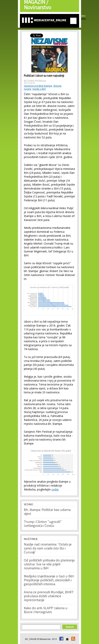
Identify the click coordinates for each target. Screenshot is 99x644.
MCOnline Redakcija (35, 81)
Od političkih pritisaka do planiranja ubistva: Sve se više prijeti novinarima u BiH (49, 565)
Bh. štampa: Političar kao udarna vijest (47, 512)
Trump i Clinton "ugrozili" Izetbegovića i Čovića (43, 524)
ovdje (55, 489)
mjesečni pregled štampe (38, 86)
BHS (83, 16)
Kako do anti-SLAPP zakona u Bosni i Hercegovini (46, 610)
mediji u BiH (39, 89)
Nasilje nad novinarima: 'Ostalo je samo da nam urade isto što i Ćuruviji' (48, 549)
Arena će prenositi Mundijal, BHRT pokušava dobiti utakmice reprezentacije (49, 596)
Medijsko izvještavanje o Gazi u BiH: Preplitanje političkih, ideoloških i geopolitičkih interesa (49, 581)
